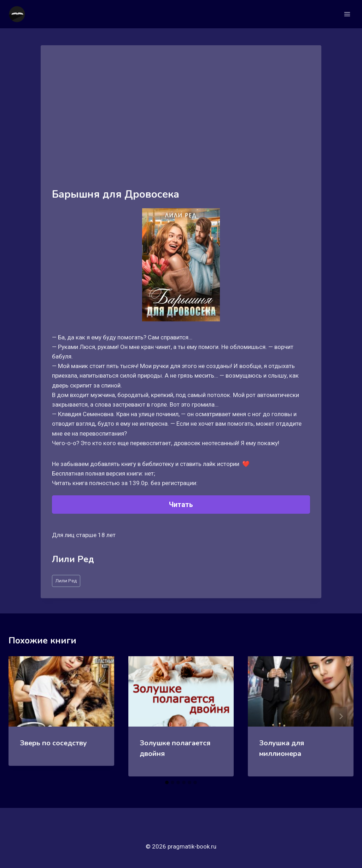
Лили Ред (66, 581)
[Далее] (341, 716)
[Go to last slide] (21, 716)
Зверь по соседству (53, 743)
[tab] (167, 782)
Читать (181, 505)
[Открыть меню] (347, 14)
